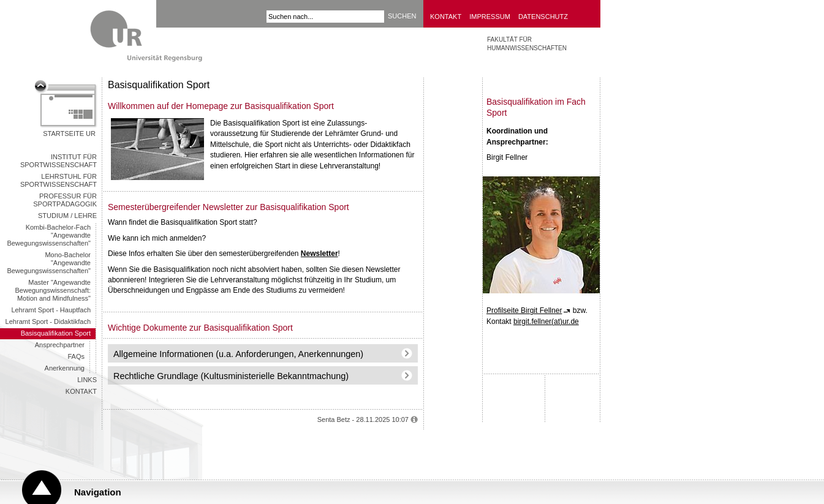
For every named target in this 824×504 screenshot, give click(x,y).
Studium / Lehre (67, 216)
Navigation (98, 492)
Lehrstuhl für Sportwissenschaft (59, 180)
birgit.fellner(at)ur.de (546, 322)
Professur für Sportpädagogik (65, 200)
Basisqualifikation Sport (56, 333)
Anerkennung (65, 368)
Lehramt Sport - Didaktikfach (48, 322)
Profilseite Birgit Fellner (524, 310)
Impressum (490, 17)
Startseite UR (69, 134)
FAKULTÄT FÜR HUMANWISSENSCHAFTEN (527, 44)
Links (87, 380)
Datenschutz (543, 17)
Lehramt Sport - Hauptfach (51, 310)
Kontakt (446, 17)
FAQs (76, 356)
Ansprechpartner (60, 345)
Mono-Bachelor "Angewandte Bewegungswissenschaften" (49, 263)
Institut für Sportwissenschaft (59, 161)
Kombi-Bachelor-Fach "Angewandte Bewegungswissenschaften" (49, 235)
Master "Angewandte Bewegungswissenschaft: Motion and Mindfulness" (53, 290)
